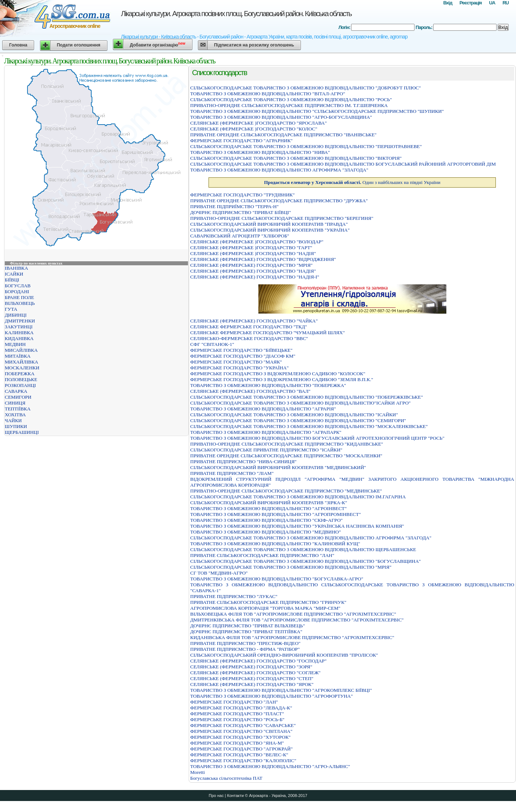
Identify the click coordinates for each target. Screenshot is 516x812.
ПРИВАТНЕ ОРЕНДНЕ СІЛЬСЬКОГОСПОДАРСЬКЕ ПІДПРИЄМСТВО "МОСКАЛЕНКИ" (286, 456)
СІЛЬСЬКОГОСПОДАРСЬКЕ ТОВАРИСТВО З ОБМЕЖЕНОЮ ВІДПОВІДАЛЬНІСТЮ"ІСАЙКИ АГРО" (300, 403)
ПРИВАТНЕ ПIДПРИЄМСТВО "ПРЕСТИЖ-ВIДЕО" (245, 643)
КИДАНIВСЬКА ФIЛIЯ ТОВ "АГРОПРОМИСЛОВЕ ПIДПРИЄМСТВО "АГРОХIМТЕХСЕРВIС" (292, 637)
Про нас (216, 796)
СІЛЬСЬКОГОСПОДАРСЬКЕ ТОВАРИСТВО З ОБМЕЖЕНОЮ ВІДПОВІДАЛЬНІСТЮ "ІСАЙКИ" (294, 415)
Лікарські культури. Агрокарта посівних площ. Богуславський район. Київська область (236, 14)
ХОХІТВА (15, 415)
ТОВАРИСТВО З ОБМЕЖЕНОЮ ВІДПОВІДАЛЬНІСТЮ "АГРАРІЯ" (263, 409)
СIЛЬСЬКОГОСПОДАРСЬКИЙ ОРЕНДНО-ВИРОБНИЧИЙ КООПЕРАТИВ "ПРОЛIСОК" (284, 655)
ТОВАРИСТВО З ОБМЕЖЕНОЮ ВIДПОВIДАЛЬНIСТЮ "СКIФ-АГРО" (266, 520)
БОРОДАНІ (17, 291)
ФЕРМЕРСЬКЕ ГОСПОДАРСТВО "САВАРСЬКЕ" (243, 725)
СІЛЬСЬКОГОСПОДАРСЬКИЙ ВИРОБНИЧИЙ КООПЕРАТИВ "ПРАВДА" (269, 224)
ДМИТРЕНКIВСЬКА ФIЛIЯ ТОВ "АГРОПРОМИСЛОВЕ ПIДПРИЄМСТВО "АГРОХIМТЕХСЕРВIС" (297, 620)
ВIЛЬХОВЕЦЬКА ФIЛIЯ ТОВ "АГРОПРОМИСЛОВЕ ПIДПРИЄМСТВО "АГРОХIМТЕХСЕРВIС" (293, 614)
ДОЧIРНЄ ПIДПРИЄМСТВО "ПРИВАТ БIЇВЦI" (241, 212)
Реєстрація (471, 3)
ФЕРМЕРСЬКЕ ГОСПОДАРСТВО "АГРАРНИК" (241, 141)
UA (492, 3)
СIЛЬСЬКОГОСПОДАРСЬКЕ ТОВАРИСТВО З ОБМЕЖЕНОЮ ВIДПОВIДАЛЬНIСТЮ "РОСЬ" (291, 99)
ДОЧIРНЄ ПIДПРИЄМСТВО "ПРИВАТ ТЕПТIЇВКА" (246, 632)
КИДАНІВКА (19, 338)
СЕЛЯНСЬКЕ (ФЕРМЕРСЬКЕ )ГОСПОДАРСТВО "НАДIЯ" (253, 253)
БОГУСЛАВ (18, 286)
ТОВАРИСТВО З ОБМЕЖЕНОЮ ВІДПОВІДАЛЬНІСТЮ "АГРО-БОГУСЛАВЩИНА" (281, 117)
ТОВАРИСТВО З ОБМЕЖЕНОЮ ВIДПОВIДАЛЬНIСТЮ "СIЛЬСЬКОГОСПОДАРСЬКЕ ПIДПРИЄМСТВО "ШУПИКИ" (317, 111)
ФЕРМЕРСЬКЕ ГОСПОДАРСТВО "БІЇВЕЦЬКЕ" (241, 350)
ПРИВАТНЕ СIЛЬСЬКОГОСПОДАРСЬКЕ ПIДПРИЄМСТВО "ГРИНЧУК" (268, 602)
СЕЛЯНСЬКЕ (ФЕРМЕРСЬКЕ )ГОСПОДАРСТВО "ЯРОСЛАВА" (259, 123)
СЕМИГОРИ (18, 397)
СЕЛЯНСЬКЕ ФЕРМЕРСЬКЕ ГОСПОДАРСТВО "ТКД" (249, 327)
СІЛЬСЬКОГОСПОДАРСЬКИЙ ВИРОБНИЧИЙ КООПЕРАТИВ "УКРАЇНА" (270, 230)
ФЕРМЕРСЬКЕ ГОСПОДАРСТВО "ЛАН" (234, 702)
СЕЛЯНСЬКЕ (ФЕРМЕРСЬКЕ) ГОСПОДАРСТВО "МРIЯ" (251, 265)
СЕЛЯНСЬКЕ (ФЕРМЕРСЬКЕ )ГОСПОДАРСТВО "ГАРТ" (251, 248)
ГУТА (11, 309)
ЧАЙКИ (13, 420)
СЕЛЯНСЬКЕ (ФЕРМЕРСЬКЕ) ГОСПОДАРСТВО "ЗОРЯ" (251, 667)
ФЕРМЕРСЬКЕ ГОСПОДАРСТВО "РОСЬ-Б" (237, 719)
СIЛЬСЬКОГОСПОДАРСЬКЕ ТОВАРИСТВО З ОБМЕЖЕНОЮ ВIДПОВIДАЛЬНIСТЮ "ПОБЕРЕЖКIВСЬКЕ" (307, 397)
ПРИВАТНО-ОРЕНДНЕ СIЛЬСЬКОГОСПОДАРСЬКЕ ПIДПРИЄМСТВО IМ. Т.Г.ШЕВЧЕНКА (289, 105)
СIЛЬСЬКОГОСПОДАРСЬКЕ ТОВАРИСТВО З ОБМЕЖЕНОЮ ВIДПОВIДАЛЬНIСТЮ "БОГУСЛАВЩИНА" (305, 561)
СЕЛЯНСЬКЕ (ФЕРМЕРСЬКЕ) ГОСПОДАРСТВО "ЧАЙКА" (254, 321)
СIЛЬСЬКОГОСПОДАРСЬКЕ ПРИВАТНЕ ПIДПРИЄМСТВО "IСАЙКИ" (266, 450)
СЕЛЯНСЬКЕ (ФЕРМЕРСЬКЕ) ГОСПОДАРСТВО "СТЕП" (252, 678)
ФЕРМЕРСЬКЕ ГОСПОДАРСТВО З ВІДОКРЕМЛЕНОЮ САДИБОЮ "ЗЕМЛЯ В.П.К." (282, 379)
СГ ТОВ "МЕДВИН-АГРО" (219, 573)
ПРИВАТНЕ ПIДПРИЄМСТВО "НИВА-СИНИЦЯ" (243, 462)
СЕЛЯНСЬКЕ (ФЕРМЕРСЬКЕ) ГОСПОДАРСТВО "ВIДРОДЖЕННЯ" (263, 259)
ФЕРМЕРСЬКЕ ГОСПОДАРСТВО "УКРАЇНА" (239, 368)
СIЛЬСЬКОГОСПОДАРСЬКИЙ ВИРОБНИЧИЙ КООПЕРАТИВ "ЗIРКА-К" (269, 503)
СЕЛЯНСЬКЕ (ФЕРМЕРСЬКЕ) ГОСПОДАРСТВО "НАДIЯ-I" (255, 277)
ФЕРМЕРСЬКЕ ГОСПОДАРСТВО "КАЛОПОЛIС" (243, 761)
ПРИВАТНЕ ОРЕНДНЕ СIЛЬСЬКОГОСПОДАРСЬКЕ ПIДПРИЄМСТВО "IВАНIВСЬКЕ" (283, 135)
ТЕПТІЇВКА (18, 409)
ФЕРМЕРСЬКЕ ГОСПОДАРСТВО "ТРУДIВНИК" (242, 195)
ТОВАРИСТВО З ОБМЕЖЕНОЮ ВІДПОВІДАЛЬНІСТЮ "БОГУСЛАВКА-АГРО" (277, 579)
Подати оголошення (79, 45)
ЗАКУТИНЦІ (19, 327)
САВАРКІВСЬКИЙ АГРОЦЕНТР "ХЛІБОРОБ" (240, 236)
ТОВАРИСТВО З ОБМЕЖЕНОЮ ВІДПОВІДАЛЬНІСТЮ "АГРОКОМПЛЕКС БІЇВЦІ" (281, 690)
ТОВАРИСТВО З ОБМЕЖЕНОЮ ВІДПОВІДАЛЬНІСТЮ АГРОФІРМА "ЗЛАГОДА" (279, 170)
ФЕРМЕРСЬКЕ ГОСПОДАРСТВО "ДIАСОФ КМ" (243, 356)
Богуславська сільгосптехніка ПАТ (226, 778)
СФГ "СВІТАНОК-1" (212, 344)
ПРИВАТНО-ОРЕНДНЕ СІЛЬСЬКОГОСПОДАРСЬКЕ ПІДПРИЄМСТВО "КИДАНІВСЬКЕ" (287, 444)
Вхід (447, 3)
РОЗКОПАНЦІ (20, 385)
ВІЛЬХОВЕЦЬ (20, 303)
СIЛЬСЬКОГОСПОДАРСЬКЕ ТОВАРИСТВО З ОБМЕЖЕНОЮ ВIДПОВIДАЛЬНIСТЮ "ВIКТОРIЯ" (296, 158)
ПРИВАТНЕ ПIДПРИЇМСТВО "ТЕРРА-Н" (234, 206)
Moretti (198, 772)
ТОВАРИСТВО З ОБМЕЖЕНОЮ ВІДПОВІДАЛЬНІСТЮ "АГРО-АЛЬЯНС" (270, 766)
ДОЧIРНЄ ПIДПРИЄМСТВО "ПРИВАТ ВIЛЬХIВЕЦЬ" (248, 626)
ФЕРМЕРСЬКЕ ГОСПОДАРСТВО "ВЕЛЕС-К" (239, 755)
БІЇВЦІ (12, 280)
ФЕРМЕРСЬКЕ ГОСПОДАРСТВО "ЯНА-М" (237, 743)
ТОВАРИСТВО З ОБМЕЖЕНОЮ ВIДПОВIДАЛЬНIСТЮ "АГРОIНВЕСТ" (268, 508)
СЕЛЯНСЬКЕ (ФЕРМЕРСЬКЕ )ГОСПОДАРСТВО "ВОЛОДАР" (257, 242)
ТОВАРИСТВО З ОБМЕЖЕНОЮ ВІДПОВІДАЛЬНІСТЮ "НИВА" (260, 152)
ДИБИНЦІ (16, 315)
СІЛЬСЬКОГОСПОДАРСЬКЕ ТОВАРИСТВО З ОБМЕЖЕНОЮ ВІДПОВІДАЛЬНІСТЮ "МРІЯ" (291, 567)
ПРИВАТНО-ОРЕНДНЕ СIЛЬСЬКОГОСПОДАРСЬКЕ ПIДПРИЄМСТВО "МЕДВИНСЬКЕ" (286, 491)
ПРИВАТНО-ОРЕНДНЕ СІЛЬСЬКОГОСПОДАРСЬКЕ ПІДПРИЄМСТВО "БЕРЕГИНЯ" (282, 218)
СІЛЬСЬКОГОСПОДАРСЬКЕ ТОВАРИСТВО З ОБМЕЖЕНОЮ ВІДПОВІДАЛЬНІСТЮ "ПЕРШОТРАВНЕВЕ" (306, 146)
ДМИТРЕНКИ (20, 321)
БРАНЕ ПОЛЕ (19, 297)
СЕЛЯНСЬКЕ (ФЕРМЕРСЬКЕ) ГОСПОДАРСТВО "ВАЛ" (250, 391)
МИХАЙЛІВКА (21, 362)
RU (506, 3)
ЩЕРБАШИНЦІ (22, 432)
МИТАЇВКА (18, 356)
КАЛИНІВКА (19, 333)
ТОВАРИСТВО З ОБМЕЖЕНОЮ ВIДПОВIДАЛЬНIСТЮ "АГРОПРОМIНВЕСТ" (276, 514)
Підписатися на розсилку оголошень (254, 45)
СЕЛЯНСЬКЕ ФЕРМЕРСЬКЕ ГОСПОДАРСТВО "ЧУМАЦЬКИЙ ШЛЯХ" (268, 333)
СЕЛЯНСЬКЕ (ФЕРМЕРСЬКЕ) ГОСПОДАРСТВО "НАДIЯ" (253, 271)
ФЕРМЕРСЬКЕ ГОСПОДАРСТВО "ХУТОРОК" (240, 737)
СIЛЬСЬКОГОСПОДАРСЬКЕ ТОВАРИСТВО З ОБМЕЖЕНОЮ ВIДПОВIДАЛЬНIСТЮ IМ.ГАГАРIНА (298, 497)
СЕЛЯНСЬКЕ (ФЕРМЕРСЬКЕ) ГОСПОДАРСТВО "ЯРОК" (252, 684)
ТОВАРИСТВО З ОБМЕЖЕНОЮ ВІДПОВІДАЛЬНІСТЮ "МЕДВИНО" (266, 532)
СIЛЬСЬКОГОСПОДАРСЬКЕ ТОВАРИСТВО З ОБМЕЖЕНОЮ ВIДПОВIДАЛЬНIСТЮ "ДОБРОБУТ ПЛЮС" (305, 88)
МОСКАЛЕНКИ (22, 368)
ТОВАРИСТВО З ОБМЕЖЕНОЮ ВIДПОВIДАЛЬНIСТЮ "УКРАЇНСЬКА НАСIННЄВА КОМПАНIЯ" (297, 526)
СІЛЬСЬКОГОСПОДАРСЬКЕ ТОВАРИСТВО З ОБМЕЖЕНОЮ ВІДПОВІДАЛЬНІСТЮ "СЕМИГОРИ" (298, 420)
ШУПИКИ (16, 426)
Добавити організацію (157, 45)
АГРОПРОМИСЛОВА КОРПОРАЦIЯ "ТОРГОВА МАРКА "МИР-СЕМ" (265, 608)
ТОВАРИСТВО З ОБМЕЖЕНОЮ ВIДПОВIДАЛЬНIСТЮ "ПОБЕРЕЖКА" (268, 385)
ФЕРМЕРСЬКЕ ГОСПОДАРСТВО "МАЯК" (236, 362)
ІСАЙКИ (14, 274)
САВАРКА (16, 391)
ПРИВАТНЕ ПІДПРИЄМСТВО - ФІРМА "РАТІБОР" (245, 649)
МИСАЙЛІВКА (21, 350)
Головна (18, 45)
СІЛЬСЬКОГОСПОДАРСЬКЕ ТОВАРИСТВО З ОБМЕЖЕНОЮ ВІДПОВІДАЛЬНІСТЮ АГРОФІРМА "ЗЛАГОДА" (311, 538)
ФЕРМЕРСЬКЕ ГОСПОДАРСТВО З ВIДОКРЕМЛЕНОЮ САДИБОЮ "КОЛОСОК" (278, 374)
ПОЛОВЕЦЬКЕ (21, 379)
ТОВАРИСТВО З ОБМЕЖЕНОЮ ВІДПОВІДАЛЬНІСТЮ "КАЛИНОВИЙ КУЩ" (275, 544)
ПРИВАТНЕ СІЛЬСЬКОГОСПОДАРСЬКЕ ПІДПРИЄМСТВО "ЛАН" (262, 555)
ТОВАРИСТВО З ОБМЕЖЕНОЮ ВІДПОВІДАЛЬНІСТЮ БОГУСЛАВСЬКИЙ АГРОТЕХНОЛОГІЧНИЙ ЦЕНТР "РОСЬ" (317, 438)
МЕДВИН (15, 344)
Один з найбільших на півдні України (352, 182)
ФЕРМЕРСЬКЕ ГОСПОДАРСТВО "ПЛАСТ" (237, 714)
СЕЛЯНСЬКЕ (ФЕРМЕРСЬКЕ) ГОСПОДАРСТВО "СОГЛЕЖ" (255, 673)
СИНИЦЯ (15, 403)
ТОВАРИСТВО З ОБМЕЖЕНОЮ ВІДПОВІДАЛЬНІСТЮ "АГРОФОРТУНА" (272, 696)
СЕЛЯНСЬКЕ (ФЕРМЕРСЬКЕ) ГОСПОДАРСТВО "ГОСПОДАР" (258, 661)
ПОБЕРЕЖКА (20, 374)
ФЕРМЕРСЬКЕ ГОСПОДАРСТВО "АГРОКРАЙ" (242, 749)
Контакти (235, 796)
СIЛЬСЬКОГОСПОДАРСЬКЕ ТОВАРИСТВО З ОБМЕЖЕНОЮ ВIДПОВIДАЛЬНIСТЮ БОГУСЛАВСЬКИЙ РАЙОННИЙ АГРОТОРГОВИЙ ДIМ (343, 164)
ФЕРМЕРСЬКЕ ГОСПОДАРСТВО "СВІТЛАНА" (241, 731)
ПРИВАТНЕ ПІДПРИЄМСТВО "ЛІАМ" (232, 473)
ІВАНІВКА (16, 268)
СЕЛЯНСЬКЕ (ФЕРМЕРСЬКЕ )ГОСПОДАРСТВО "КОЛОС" (254, 129)
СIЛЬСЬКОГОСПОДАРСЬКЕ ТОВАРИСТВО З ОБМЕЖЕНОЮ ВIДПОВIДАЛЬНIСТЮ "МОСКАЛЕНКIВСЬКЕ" (309, 426)
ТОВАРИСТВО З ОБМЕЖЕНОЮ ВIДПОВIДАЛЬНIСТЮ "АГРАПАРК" (266, 432)
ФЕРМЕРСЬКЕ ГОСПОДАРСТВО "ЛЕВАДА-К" (241, 708)
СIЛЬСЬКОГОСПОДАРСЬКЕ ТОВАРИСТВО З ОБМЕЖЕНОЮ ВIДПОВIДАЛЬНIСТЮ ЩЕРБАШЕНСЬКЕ (303, 549)
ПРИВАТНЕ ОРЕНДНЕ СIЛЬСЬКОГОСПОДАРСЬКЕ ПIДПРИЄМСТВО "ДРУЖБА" (279, 201)
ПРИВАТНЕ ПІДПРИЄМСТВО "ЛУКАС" (234, 596)
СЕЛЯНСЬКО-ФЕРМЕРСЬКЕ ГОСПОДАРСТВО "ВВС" (249, 338)
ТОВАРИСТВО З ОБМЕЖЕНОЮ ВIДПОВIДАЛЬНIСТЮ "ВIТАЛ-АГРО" (268, 94)
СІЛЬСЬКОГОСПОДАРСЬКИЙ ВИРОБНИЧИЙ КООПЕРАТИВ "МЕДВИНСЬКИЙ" (278, 467)
